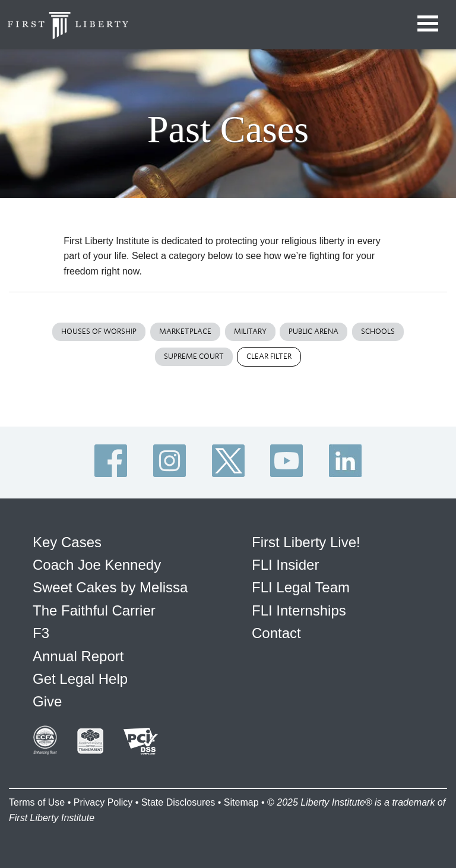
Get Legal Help (80, 679)
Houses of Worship (99, 331)
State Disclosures (178, 802)
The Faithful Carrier (94, 610)
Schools (378, 331)
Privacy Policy (103, 802)
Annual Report (78, 656)
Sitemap (241, 802)
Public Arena (313, 331)
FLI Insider (285, 565)
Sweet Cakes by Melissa (110, 587)
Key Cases (67, 542)
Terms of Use (37, 802)
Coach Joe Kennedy (97, 565)
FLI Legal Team (301, 587)
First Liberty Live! (306, 542)
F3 (41, 633)
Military (250, 331)
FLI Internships (299, 610)
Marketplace (185, 331)
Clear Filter (269, 356)
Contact (276, 633)
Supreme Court (194, 356)
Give (47, 701)
